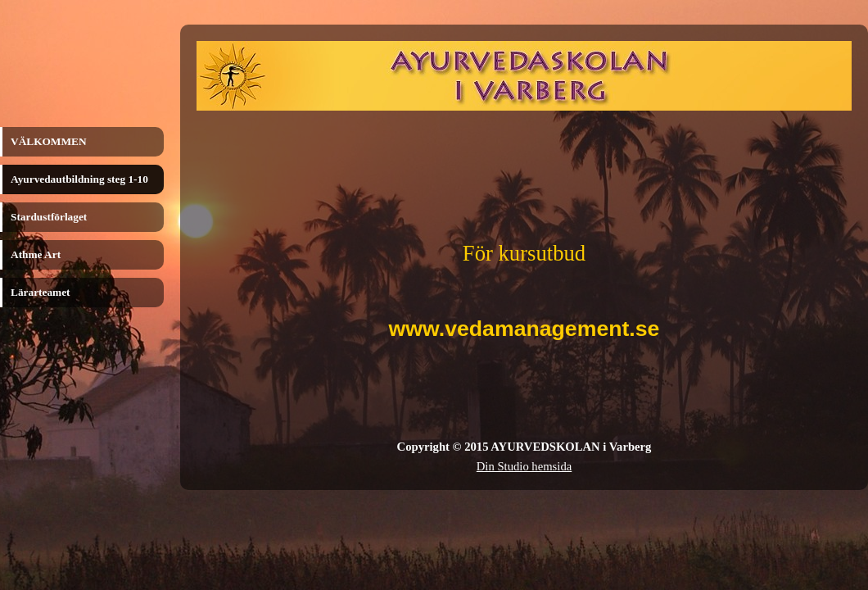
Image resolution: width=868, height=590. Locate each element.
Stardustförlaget (49, 217)
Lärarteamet (41, 292)
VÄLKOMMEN (49, 141)
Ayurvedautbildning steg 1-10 (79, 179)
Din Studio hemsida (524, 466)
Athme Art (36, 254)
